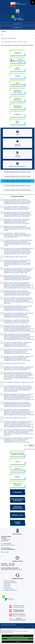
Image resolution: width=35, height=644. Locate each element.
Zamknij (17, 642)
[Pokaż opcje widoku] (17, 24)
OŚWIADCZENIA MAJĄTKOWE (18, 38)
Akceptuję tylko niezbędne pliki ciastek (17, 639)
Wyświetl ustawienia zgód (17, 636)
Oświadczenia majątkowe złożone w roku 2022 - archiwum (18, 42)
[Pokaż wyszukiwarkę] (17, 27)
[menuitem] (17, 172)
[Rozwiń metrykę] (31, 446)
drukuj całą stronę (31, 449)
